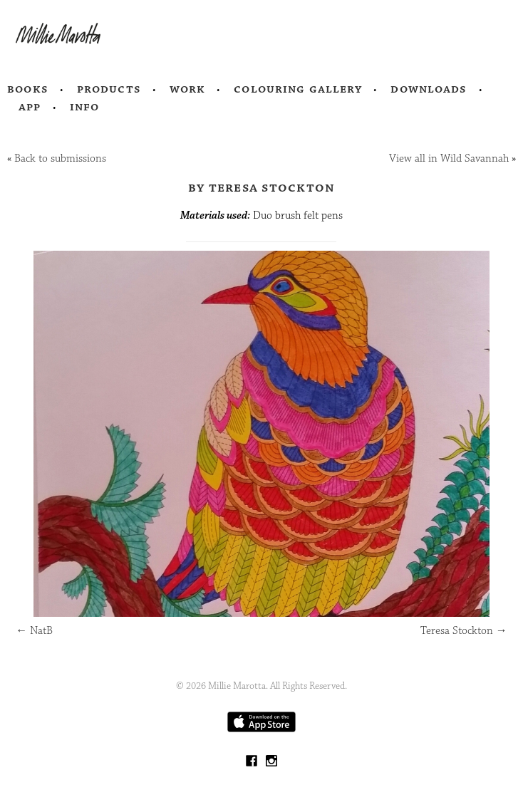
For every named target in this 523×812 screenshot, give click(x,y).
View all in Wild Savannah (449, 158)
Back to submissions (60, 158)
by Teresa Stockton (262, 187)
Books (28, 89)
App (30, 107)
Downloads (429, 89)
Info (85, 107)
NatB (34, 631)
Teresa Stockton (464, 631)
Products (109, 89)
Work (188, 89)
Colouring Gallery (298, 89)
